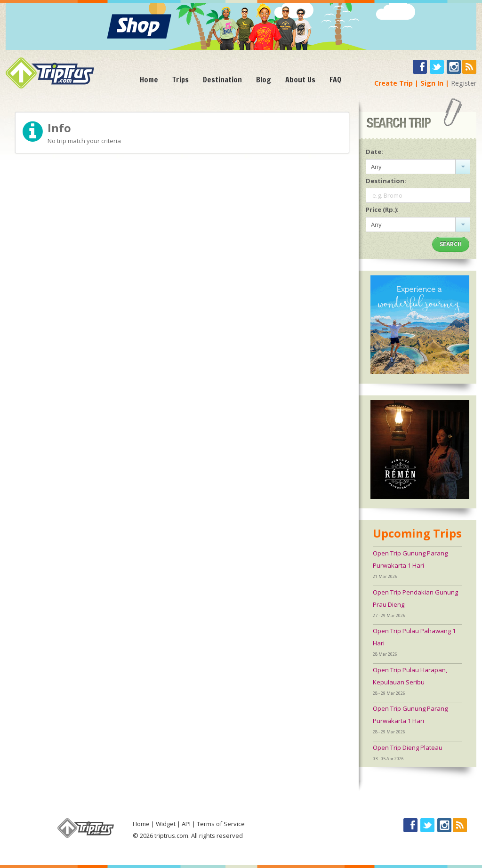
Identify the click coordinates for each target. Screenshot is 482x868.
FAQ (335, 80)
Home (149, 80)
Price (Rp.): (382, 209)
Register (464, 83)
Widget (166, 824)
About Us (300, 80)
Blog (264, 80)
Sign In (432, 83)
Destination (222, 80)
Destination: (386, 181)
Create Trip (394, 83)
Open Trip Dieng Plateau (408, 747)
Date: (374, 152)
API (186, 824)
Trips (181, 80)
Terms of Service (221, 824)
